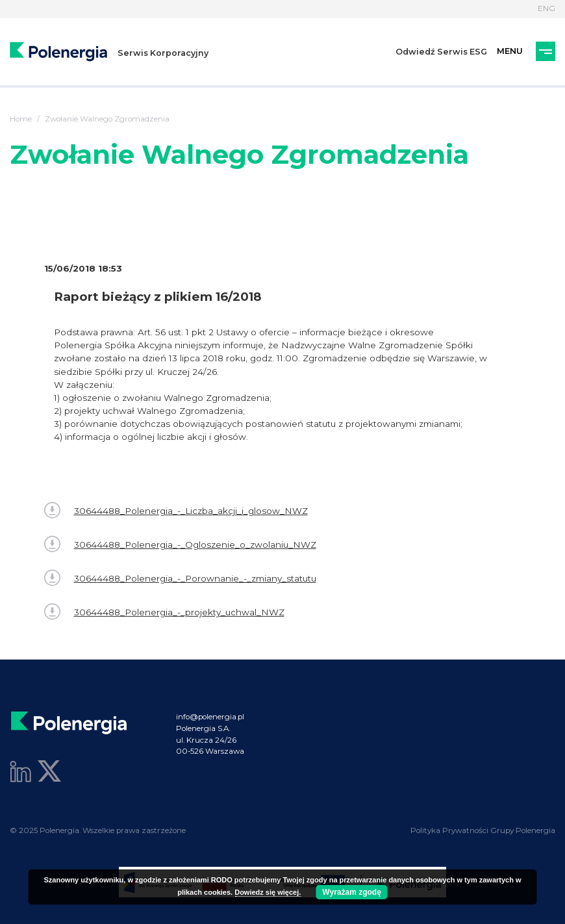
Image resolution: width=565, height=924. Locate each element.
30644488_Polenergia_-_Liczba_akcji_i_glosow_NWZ (176, 510)
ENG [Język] (546, 8)
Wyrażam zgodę (351, 892)
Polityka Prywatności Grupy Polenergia (483, 830)
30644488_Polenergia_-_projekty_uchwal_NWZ (164, 612)
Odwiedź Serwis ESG (441, 52)
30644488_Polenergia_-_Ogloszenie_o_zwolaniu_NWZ (180, 544)
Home (21, 119)
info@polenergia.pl (210, 717)
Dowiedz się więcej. (268, 892)
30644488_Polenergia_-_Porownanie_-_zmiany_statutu (180, 578)
